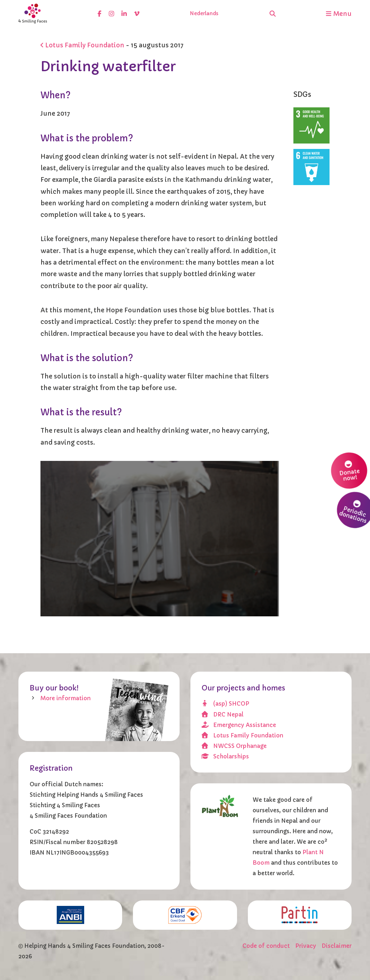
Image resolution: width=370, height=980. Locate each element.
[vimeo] (137, 14)
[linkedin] (124, 14)
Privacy (306, 946)
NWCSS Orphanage (234, 746)
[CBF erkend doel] (185, 915)
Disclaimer (337, 946)
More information (66, 698)
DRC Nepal (223, 714)
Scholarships (225, 756)
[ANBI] (70, 915)
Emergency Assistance (239, 725)
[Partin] (300, 915)
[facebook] (100, 14)
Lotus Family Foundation (82, 45)
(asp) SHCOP (226, 704)
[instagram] (111, 14)
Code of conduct (266, 946)
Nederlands (204, 14)
